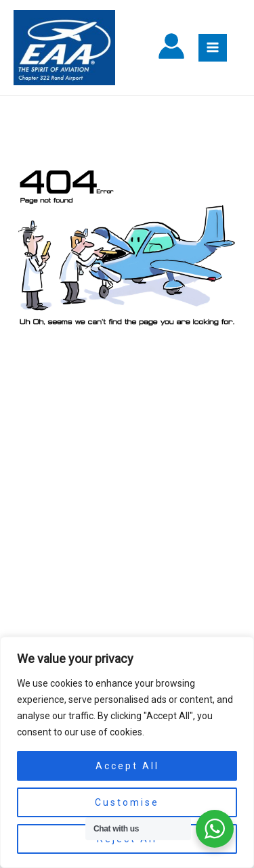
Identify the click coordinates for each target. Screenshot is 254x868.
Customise (127, 802)
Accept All (127, 766)
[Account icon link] (171, 48)
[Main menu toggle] (213, 48)
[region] (127, 752)
